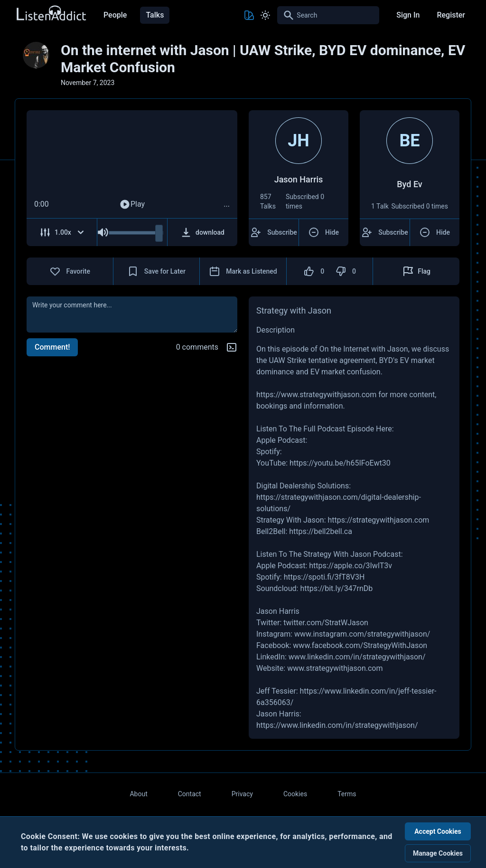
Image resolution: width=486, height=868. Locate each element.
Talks (155, 15)
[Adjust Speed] (62, 232)
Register (451, 15)
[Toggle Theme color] (249, 15)
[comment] (132, 315)
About (138, 794)
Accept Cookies (438, 831)
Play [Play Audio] (132, 204)
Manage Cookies (438, 853)
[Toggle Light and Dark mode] (265, 15)
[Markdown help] (232, 347)
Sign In (408, 15)
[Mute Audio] (103, 232)
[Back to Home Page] (51, 14)
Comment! (52, 347)
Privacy (242, 794)
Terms (347, 794)
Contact (190, 794)
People (115, 15)
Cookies (295, 794)
